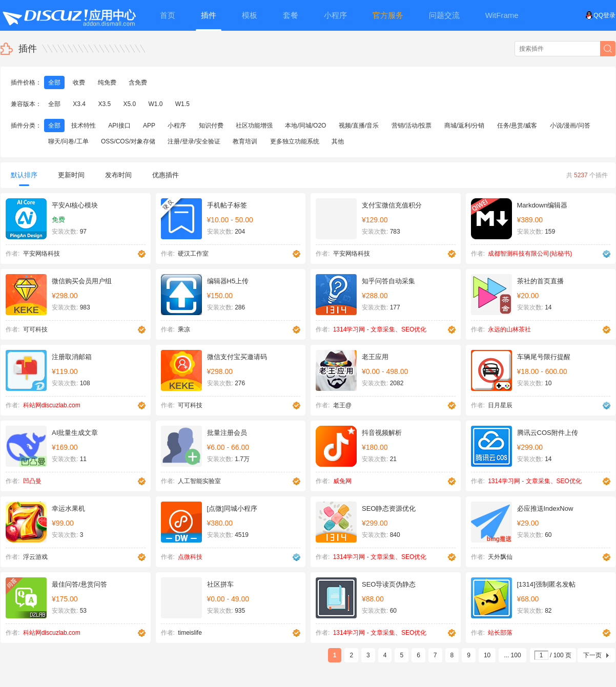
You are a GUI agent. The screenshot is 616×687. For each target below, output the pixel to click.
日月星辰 (500, 405)
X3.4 (79, 104)
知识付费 (211, 126)
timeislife (190, 633)
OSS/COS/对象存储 (128, 141)
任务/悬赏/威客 (517, 126)
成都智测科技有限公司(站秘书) (530, 254)
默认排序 (24, 179)
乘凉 (184, 329)
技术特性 (84, 126)
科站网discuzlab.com (52, 405)
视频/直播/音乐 (359, 126)
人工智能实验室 (199, 481)
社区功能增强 (254, 126)
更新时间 (71, 175)
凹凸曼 (32, 481)
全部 (54, 82)
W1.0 (155, 104)
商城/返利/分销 (465, 126)
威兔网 (342, 481)
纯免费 (107, 82)
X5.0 (129, 104)
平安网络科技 (42, 254)
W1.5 (182, 104)
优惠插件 (166, 175)
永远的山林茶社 (509, 329)
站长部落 (500, 633)
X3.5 (104, 104)
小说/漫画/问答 (570, 126)
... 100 (512, 655)
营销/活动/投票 (412, 126)
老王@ (342, 405)
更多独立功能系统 (295, 141)
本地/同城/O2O (305, 126)
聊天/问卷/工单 (68, 141)
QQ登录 (600, 15)
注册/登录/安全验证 (194, 141)
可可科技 (35, 329)
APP (149, 126)
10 (487, 655)
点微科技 (190, 557)
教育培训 (245, 141)
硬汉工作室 (193, 254)
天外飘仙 (500, 557)
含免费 (138, 82)
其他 (338, 141)
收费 (79, 82)
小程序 (177, 126)
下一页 (592, 655)
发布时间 (118, 175)
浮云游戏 (35, 557)
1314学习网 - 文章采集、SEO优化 (380, 329)
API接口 (119, 126)
